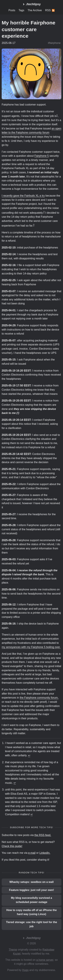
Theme (13, 950)
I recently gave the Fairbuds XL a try (23, 196)
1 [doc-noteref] (57, 115)
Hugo (25, 970)
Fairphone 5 (42, 156)
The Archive (35, 10)
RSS (50, 10)
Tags (21, 10)
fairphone (55, 43)
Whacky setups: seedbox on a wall (32, 882)
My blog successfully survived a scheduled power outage (32, 900)
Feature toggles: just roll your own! (32, 890)
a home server (45, 960)
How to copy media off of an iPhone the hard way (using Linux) (32, 912)
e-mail (32, 853)
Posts (12, 10)
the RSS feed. (43, 835)
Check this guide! (12, 846)
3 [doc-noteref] (34, 225)
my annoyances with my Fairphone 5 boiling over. (31, 647)
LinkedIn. (45, 853)
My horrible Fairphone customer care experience (28, 29)
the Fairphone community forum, (39, 698)
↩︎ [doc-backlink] (29, 755)
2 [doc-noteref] (44, 212)
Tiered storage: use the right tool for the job (32, 924)
